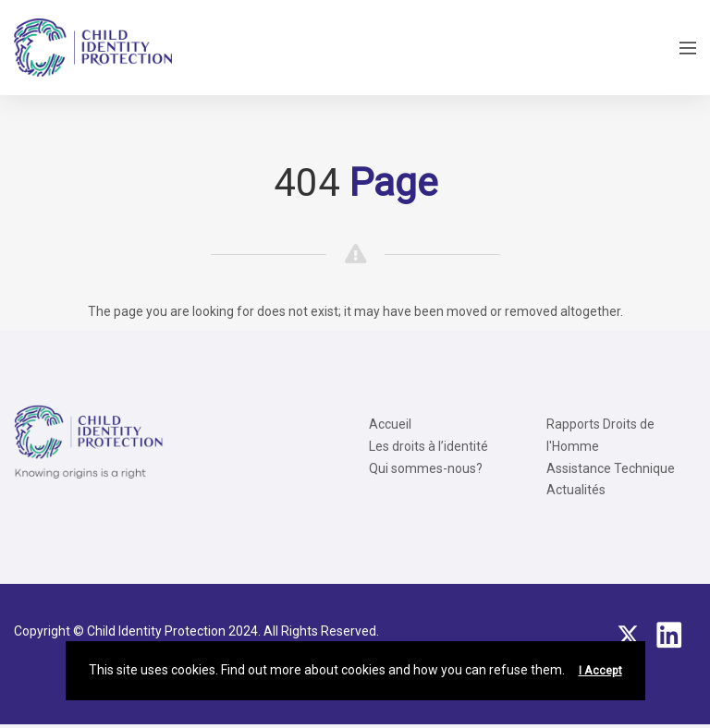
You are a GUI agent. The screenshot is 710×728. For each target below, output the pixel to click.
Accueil (390, 424)
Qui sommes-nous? (426, 468)
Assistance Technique (611, 468)
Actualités (576, 490)
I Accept (600, 671)
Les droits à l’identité (428, 446)
